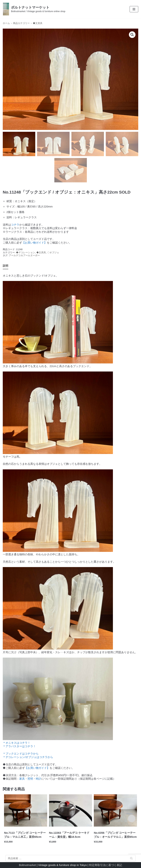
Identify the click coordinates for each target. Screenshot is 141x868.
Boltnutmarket (27, 865)
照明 (30, 779)
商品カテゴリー (21, 23)
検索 (131, 859)
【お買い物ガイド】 (34, 243)
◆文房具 (38, 23)
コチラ (15, 225)
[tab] (6, 266)
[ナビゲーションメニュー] (134, 9)
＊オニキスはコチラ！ (17, 743)
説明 (6, 266)
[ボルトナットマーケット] (34, 9)
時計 (39, 779)
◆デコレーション (26, 252)
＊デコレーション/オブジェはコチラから (28, 757)
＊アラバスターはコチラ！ (19, 746)
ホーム (6, 23)
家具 (22, 779)
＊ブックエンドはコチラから (21, 754)
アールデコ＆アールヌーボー (24, 255)
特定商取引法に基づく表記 (106, 865)
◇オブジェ (53, 252)
